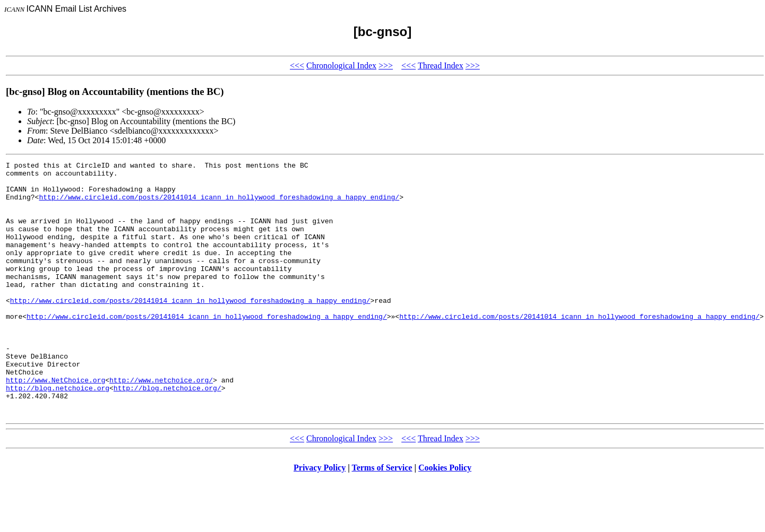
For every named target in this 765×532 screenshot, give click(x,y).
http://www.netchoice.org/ (161, 424)
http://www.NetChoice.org (55, 424)
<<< (297, 66)
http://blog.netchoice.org (58, 434)
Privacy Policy (320, 518)
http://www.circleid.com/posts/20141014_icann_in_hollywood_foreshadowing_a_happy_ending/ (219, 205)
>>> (386, 66)
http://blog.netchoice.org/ (167, 434)
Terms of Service (382, 518)
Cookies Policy (445, 518)
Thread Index (441, 66)
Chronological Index (341, 66)
